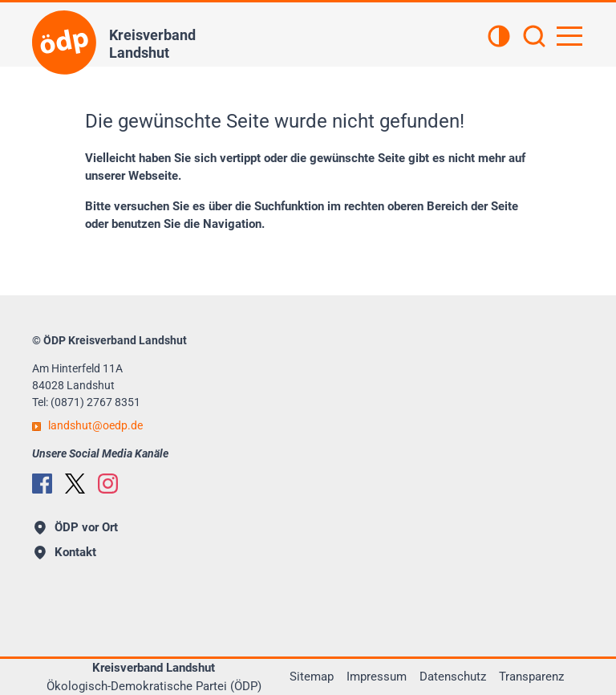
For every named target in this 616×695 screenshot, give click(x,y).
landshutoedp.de (95, 425)
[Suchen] (534, 38)
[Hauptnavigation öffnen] (569, 36)
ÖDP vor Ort (76, 527)
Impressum (377, 677)
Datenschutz (453, 677)
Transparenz (531, 677)
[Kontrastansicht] (499, 38)
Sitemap (312, 677)
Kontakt (65, 552)
